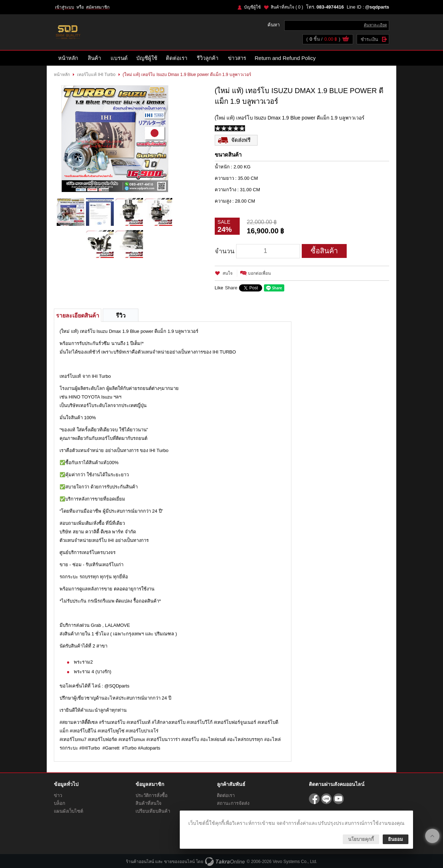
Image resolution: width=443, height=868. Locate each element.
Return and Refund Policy (285, 58)
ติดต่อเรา (177, 58)
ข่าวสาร (237, 58)
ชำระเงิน (369, 39)
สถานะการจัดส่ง (233, 803)
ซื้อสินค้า (324, 251)
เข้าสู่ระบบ (65, 7)
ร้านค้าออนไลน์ (140, 862)
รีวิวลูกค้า (208, 58)
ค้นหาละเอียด (375, 25)
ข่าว (58, 795)
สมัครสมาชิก (98, 7)
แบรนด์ (119, 58)
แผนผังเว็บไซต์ (68, 811)
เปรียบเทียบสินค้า (153, 811)
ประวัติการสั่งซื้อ (152, 795)
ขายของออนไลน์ (179, 862)
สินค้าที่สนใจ (287, 7)
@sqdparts (377, 7)
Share (231, 288)
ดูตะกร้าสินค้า (346, 40)
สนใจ (228, 273)
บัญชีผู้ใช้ (252, 7)
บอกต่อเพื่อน (259, 273)
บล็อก (60, 803)
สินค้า (94, 58)
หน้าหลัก (68, 58)
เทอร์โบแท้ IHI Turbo (96, 75)
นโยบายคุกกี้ (361, 839)
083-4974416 (330, 7)
